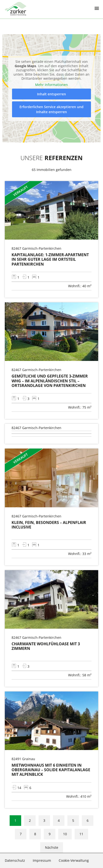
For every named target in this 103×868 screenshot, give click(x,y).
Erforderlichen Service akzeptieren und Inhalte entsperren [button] (51, 109)
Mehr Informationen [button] (51, 85)
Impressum (42, 860)
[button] (97, 5)
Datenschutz (15, 860)
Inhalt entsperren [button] (51, 94)
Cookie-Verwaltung (74, 860)
